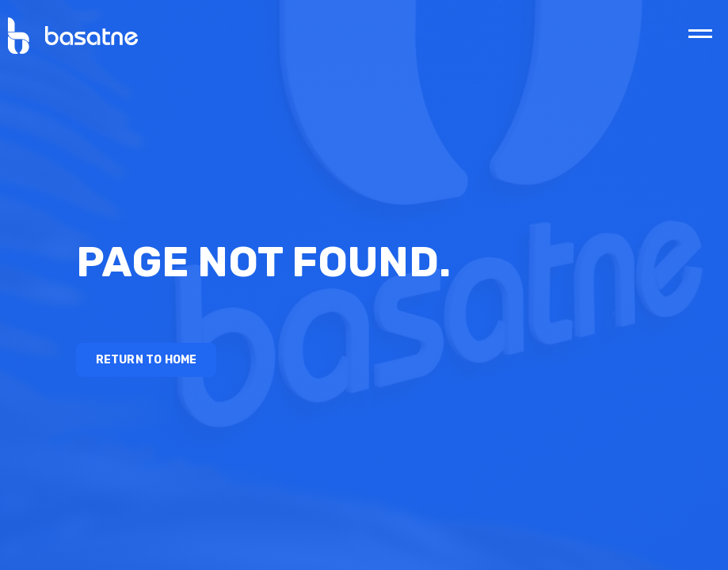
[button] (700, 34)
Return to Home (147, 360)
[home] (69, 36)
